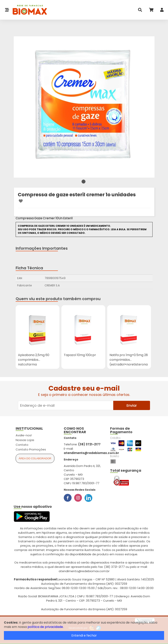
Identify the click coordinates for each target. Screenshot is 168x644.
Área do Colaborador (35, 458)
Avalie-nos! (24, 435)
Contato (22, 445)
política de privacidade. (46, 627)
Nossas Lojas (25, 440)
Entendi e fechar (84, 635)
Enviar (132, 405)
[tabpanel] (84, 107)
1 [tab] (84, 182)
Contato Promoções (31, 449)
